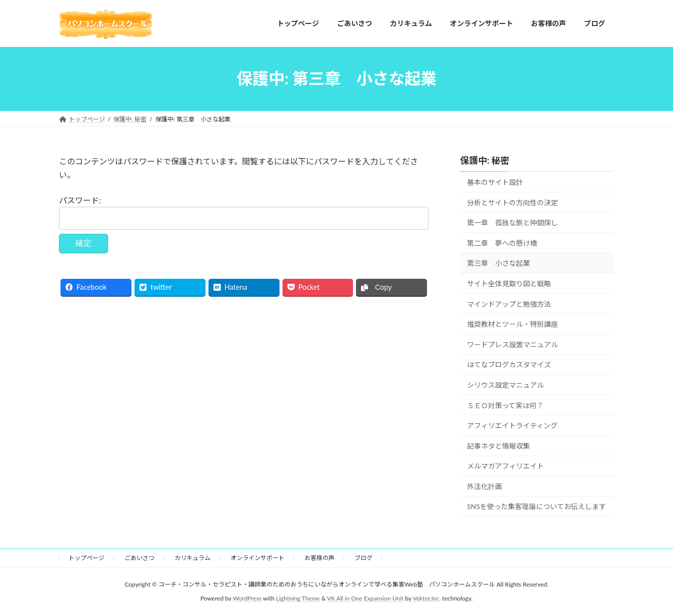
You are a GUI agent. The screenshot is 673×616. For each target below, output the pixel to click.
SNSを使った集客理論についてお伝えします (536, 506)
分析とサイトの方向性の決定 (512, 202)
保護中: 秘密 (485, 160)
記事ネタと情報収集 (498, 445)
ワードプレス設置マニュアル (512, 344)
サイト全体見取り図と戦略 (509, 284)
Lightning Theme (298, 598)
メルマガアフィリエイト (505, 466)
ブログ (363, 558)
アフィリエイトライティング (512, 425)
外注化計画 (484, 486)
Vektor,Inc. (426, 598)
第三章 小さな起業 (498, 263)
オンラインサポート (257, 558)
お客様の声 (319, 558)
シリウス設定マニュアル (505, 385)
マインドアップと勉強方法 (509, 304)
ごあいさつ (139, 558)
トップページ (86, 558)
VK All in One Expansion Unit (365, 598)
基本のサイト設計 (495, 182)
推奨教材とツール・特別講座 (512, 324)
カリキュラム (192, 558)
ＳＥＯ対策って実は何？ (505, 405)
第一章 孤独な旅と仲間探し (512, 223)
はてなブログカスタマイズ (509, 364)
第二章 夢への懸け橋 (502, 243)
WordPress (247, 598)
